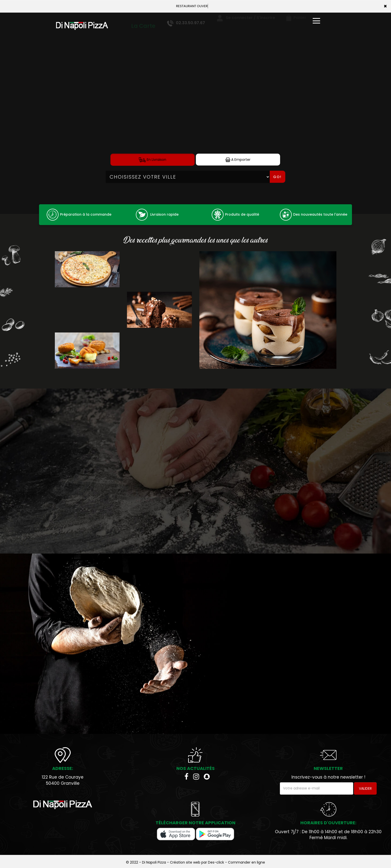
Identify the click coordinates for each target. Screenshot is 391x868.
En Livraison (153, 160)
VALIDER (365, 788)
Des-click (216, 862)
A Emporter (238, 160)
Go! (277, 177)
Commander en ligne (247, 862)
